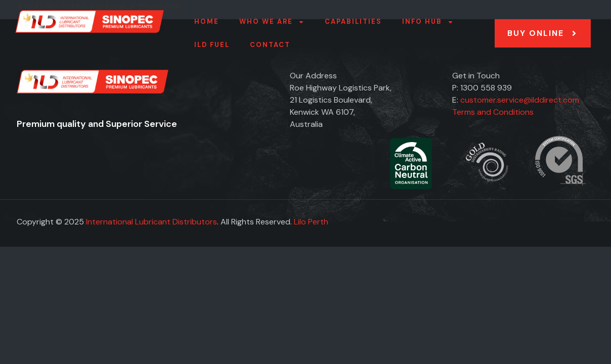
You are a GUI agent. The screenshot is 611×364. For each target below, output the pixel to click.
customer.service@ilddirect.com (520, 100)
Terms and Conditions (493, 112)
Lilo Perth (311, 222)
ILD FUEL (212, 45)
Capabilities (353, 21)
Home (207, 21)
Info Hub (428, 22)
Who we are (272, 22)
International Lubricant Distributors (151, 222)
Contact (270, 45)
